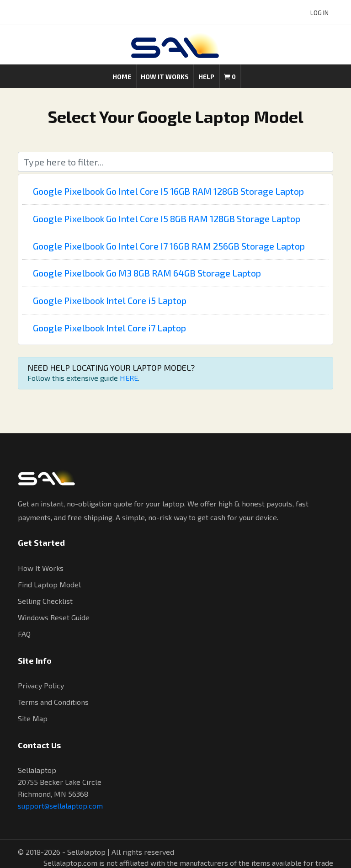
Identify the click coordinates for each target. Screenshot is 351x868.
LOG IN (319, 13)
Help (206, 77)
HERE (129, 378)
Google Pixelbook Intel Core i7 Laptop (109, 328)
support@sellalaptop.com (60, 806)
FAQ (24, 634)
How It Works (41, 568)
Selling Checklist (45, 601)
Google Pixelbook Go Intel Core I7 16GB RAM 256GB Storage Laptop (169, 246)
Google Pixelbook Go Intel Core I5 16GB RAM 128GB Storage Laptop (168, 191)
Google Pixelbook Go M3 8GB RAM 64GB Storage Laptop (147, 273)
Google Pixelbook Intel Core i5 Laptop (110, 300)
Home (122, 77)
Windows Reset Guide (54, 617)
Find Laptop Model (49, 584)
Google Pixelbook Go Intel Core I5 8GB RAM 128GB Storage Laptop (167, 218)
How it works (165, 77)
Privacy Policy (41, 685)
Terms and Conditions (53, 702)
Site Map (33, 718)
